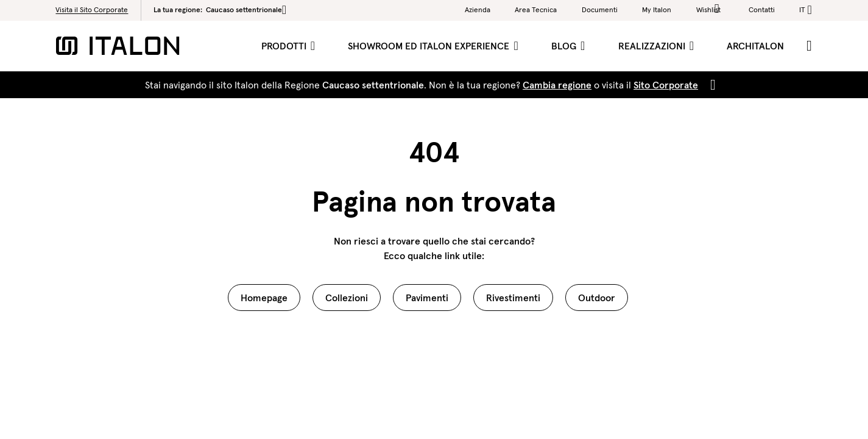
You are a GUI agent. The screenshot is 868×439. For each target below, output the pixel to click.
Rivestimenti (513, 298)
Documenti (600, 9)
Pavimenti (427, 298)
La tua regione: (220, 10)
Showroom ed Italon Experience (430, 46)
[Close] (711, 85)
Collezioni (347, 298)
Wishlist (710, 9)
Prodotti (285, 46)
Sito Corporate (666, 85)
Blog (565, 46)
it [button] (802, 9)
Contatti (762, 9)
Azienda (478, 9)
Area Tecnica (536, 9)
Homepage (264, 298)
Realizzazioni (653, 46)
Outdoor (597, 298)
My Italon (657, 9)
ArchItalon (755, 46)
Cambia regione (557, 85)
